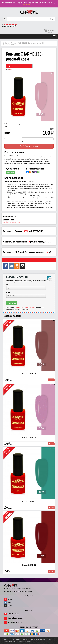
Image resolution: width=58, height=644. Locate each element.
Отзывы (50, 640)
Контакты (25, 640)
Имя (8, 285)
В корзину (51, 380)
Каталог (8, 43)
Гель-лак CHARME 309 (29, 373)
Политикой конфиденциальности (25, 308)
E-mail (8, 292)
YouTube (8, 599)
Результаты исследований (25, 642)
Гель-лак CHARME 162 (29, 565)
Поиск (52, 19)
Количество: (8, 139)
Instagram (8, 605)
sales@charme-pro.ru (15, 622)
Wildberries (27, 5)
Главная (6, 640)
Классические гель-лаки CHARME (37, 43)
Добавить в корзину (29, 146)
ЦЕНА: (8, 133)
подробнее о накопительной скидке (12, 222)
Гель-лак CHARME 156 (29, 437)
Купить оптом (10, 173)
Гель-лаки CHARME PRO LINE (19, 43)
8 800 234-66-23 (13, 614)
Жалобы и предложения (10, 642)
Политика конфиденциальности (38, 640)
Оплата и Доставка (15, 640)
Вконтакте (9, 602)
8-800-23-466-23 (10, 24)
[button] (52, 73)
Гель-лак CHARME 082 (29, 501)
